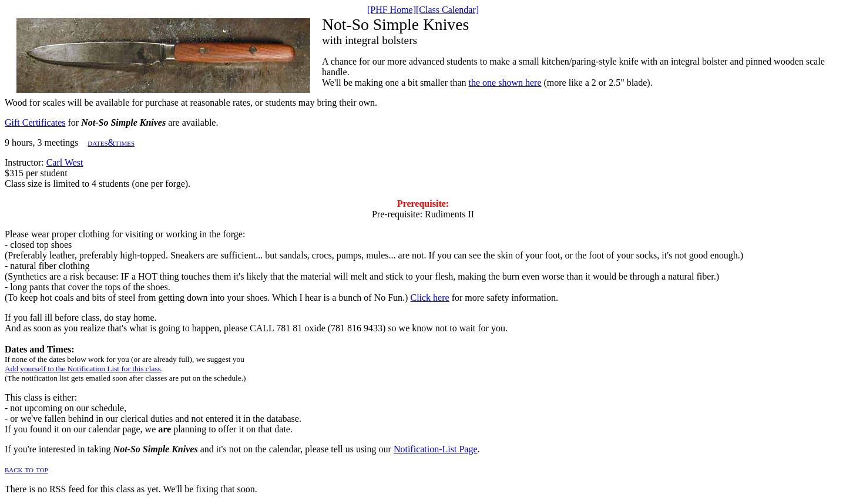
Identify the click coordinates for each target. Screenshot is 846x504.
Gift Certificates (35, 122)
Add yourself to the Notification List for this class (83, 369)
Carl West (65, 162)
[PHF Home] (392, 10)
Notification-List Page (436, 449)
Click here (429, 298)
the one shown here (505, 83)
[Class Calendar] (447, 10)
